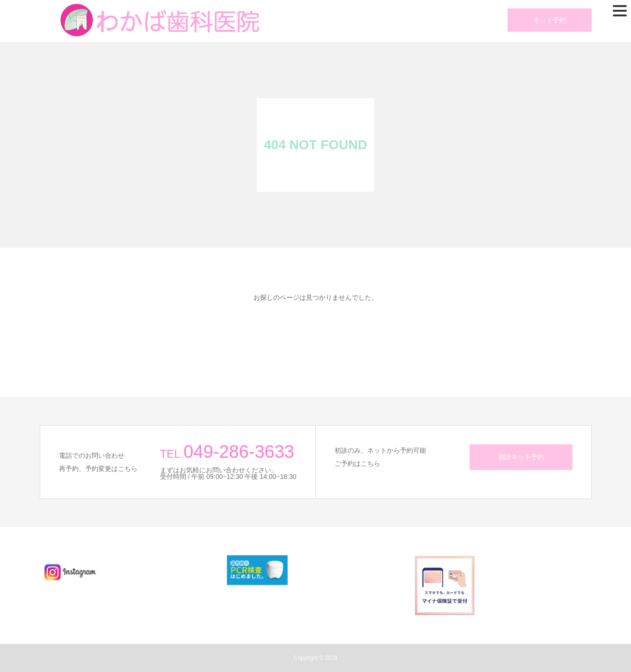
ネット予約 (550, 20)
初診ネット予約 (521, 457)
